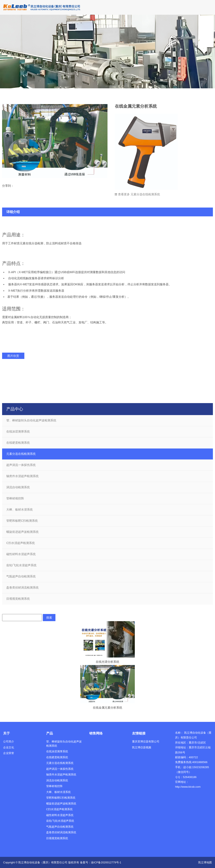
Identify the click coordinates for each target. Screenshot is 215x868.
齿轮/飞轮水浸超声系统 (21, 565)
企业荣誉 (9, 753)
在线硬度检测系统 (18, 443)
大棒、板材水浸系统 (20, 509)
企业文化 (9, 747)
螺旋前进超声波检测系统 (22, 532)
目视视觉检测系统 (18, 599)
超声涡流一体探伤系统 (21, 465)
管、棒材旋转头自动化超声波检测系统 (31, 420)
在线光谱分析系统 (107, 662)
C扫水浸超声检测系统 (21, 543)
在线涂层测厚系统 (18, 431)
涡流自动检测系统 (18, 487)
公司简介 (9, 742)
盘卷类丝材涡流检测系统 (22, 587)
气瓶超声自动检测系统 (21, 576)
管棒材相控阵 (15, 498)
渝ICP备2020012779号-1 (106, 862)
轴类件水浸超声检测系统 (22, 476)
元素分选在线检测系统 (21, 454)
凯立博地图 (205, 862)
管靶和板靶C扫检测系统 (22, 521)
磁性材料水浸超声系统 (21, 554)
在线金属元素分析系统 (107, 708)
